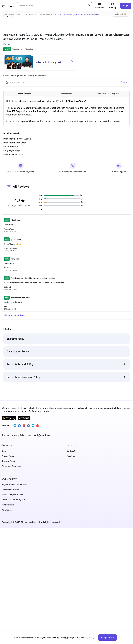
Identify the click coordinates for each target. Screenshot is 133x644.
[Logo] (11, 6)
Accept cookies (108, 638)
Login (126, 6)
